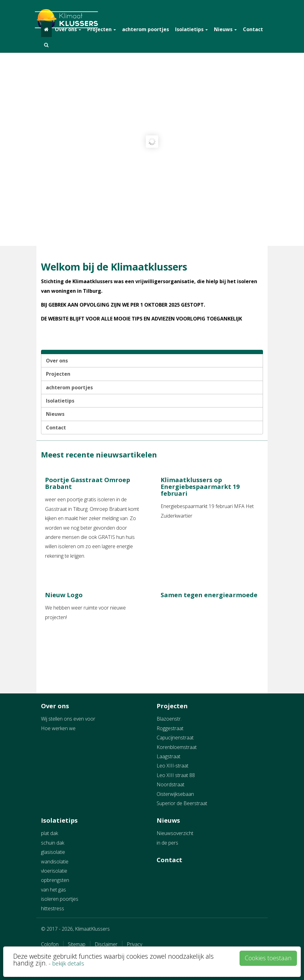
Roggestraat (170, 728)
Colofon (50, 944)
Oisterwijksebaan (175, 794)
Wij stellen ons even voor (68, 719)
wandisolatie (55, 862)
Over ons (68, 29)
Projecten (102, 29)
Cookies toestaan (268, 958)
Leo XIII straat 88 (176, 775)
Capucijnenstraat (175, 738)
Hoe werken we (58, 728)
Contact (253, 29)
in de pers (167, 843)
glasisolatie (53, 852)
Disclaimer (106, 944)
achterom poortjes (146, 29)
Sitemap (77, 944)
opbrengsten (55, 880)
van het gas (53, 890)
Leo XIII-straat (173, 766)
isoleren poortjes (60, 899)
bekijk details (68, 963)
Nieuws (225, 29)
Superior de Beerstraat (182, 803)
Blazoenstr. (169, 719)
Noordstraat (170, 784)
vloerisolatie (54, 871)
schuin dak (53, 843)
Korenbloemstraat (177, 747)
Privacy (134, 944)
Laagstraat (168, 756)
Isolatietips (191, 29)
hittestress (53, 908)
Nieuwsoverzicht (175, 833)
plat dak (49, 833)
